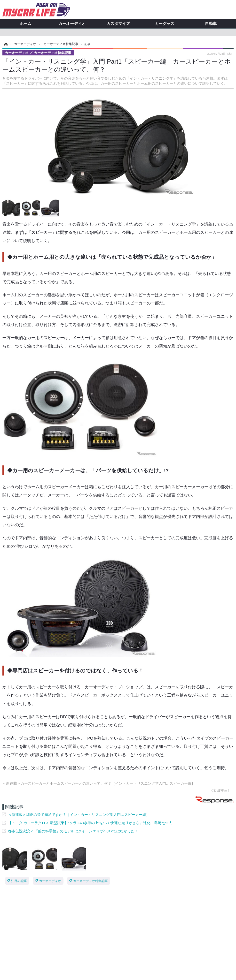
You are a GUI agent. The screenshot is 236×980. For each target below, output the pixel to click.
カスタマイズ (118, 24)
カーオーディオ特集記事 (90, 881)
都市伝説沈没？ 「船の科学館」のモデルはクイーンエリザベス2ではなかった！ (73, 831)
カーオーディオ (72, 24)
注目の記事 (19, 881)
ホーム (25, 24)
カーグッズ (165, 24)
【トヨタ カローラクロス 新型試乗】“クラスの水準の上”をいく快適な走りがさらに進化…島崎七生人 (90, 823)
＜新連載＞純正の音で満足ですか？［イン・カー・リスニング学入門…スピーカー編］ (79, 815)
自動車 (211, 24)
